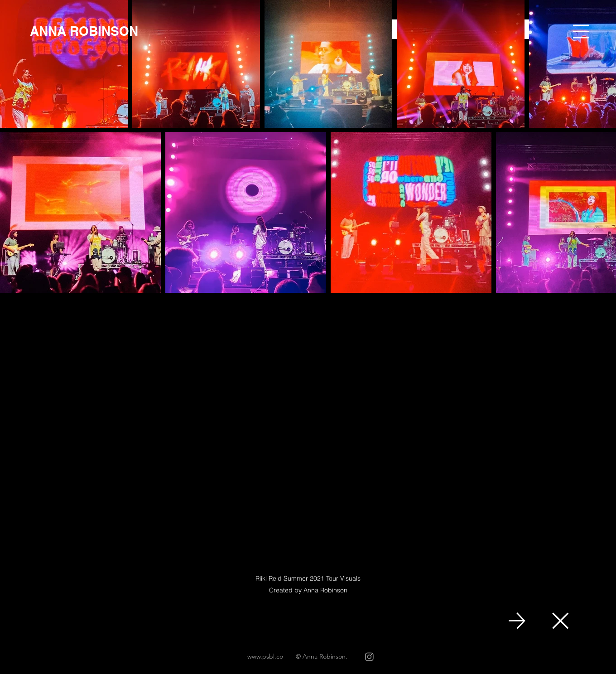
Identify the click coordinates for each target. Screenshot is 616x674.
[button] (581, 32)
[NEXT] (517, 621)
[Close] (560, 621)
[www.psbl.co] (265, 657)
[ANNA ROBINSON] (84, 31)
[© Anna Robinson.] (322, 657)
